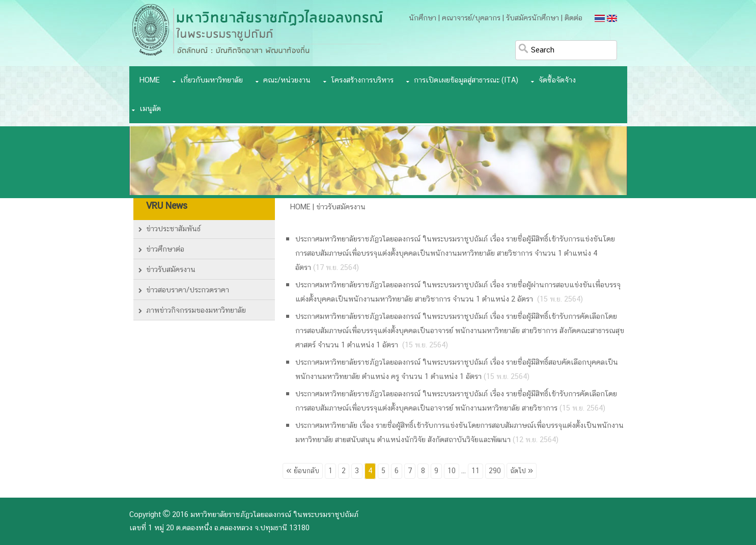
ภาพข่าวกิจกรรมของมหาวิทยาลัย (196, 311)
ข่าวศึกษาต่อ (165, 250)
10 (452, 471)
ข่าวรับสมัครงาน (171, 270)
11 (475, 471)
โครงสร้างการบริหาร (362, 80)
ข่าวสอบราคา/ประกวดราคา (188, 290)
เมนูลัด (150, 109)
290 (495, 471)
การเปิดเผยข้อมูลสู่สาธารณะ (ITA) (466, 80)
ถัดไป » (522, 471)
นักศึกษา (423, 18)
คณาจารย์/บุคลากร (471, 18)
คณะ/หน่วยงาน (287, 80)
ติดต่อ (573, 18)
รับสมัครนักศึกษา (533, 18)
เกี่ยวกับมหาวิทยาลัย (212, 80)
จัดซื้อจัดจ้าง (557, 80)
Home (150, 80)
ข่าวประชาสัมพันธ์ (173, 229)
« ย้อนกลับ (302, 471)
